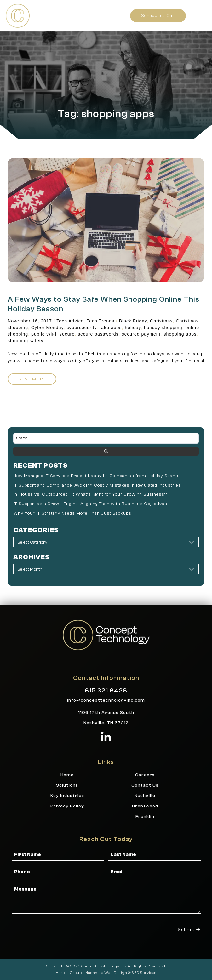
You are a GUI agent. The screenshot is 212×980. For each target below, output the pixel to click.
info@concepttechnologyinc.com (106, 700)
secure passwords (98, 334)
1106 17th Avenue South (106, 712)
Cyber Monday (47, 328)
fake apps (111, 328)
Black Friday (133, 321)
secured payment (141, 334)
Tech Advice (70, 321)
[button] (200, 16)
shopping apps (180, 334)
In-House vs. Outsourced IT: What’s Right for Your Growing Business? (90, 494)
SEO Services (144, 973)
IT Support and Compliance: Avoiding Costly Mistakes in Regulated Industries (97, 485)
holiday (133, 328)
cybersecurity (82, 328)
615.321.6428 (106, 690)
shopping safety (26, 341)
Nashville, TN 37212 (106, 723)
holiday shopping (163, 328)
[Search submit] (106, 451)
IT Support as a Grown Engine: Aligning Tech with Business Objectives (90, 504)
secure (67, 334)
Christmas (161, 321)
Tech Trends (100, 321)
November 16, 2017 (30, 321)
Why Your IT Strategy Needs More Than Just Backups (72, 513)
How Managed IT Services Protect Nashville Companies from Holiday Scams (97, 476)
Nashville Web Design (106, 973)
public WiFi (44, 334)
